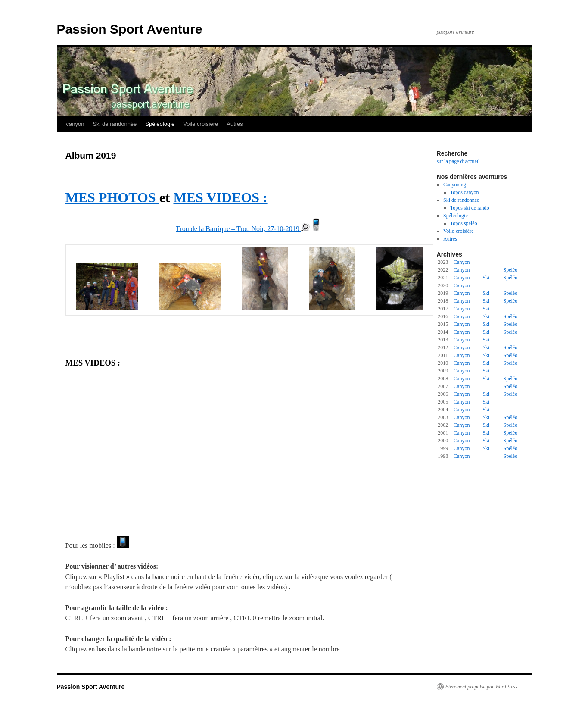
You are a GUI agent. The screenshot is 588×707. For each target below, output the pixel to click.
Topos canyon (465, 192)
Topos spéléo (464, 223)
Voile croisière (201, 124)
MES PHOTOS (112, 197)
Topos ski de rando (470, 208)
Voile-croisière (458, 231)
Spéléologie (160, 124)
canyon (75, 124)
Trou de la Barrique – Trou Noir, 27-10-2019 (238, 229)
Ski (486, 278)
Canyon (462, 262)
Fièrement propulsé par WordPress (481, 687)
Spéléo (511, 270)
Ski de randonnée (115, 124)
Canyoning (455, 185)
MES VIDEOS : (220, 197)
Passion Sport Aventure (130, 29)
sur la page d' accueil (458, 161)
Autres (235, 124)
